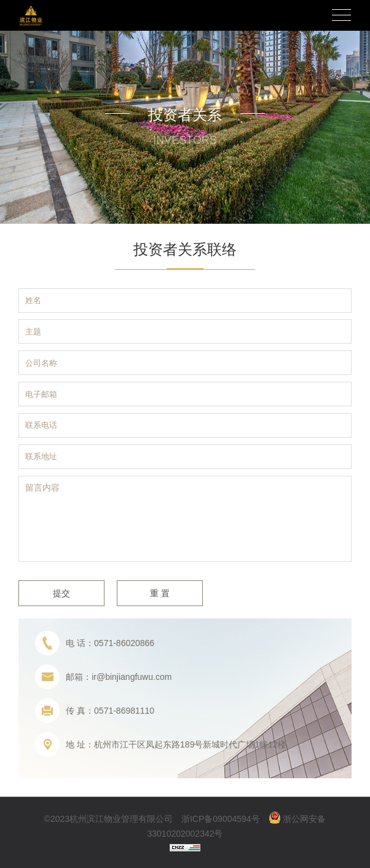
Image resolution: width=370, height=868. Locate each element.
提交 (61, 593)
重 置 (160, 593)
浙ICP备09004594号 (221, 819)
